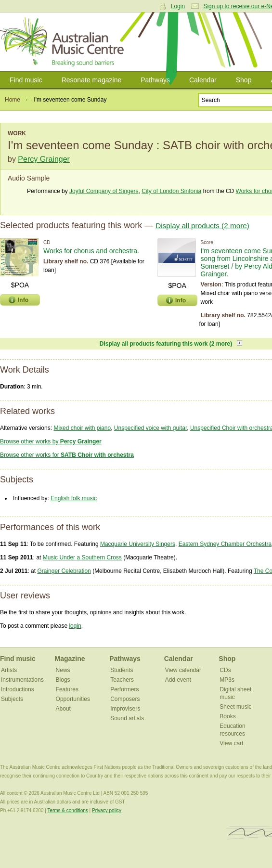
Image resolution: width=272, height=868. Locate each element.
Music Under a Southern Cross (82, 557)
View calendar (183, 670)
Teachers (122, 680)
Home (13, 100)
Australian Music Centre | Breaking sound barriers (64, 42)
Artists (9, 670)
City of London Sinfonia (171, 191)
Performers (124, 689)
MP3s (227, 680)
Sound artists (127, 718)
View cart (231, 743)
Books (227, 716)
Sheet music (235, 707)
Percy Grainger (44, 159)
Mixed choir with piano (82, 428)
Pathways (155, 80)
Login (178, 6)
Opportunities (73, 699)
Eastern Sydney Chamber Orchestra (225, 544)
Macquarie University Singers (138, 544)
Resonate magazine (92, 80)
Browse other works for (67, 455)
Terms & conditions (67, 810)
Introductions (18, 689)
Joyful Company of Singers (104, 191)
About (63, 709)
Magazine (70, 659)
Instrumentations (22, 680)
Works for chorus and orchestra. (91, 251)
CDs (225, 670)
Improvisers (125, 709)
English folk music (74, 498)
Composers (125, 699)
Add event (178, 680)
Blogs (63, 680)
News (63, 670)
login (75, 626)
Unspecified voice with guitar (150, 428)
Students (122, 670)
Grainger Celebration (64, 571)
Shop (244, 80)
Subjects (12, 699)
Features (67, 689)
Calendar (203, 80)
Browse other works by (51, 441)
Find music (26, 80)
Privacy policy (107, 810)
